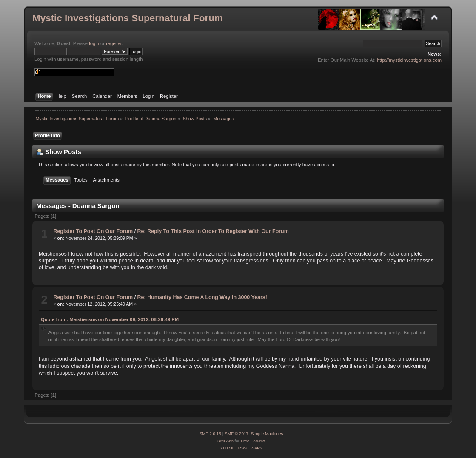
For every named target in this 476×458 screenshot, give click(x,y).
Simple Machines (267, 434)
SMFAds (225, 441)
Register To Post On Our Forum (93, 231)
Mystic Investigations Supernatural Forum (128, 18)
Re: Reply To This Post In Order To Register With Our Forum (213, 231)
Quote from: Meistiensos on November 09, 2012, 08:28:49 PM (110, 319)
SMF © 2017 (237, 434)
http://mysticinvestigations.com (409, 60)
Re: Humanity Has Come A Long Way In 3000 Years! (202, 297)
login (94, 43)
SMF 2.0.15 (210, 434)
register (114, 43)
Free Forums (253, 441)
